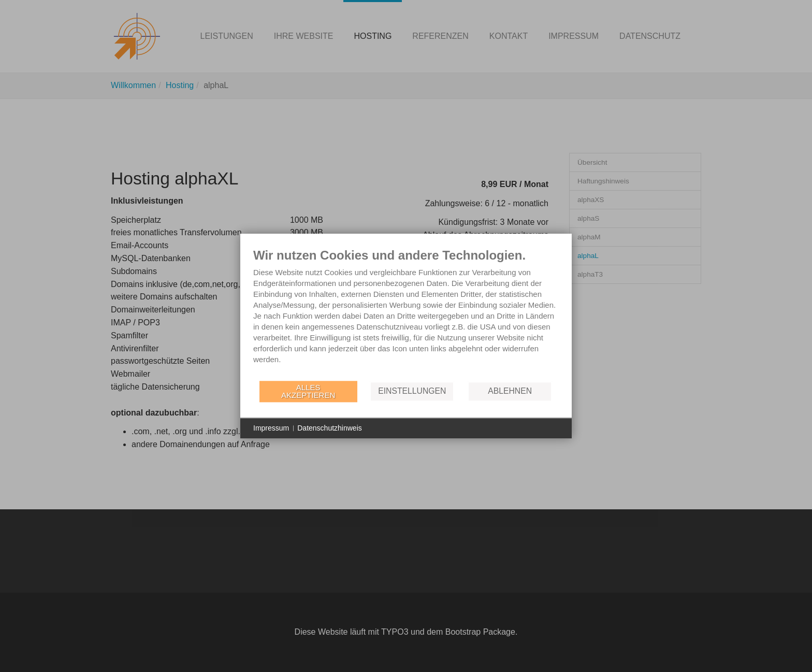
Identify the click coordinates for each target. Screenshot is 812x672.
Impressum (271, 428)
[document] (406, 314)
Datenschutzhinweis (330, 428)
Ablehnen (510, 391)
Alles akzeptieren (308, 391)
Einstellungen (412, 391)
